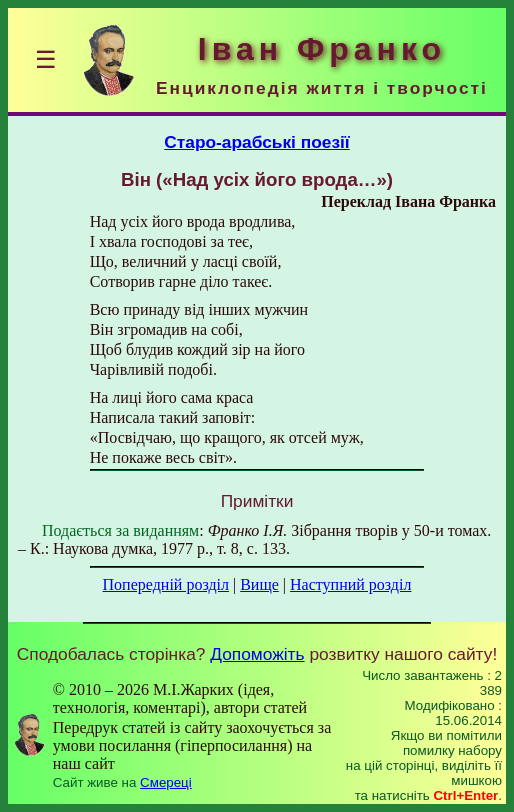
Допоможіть (257, 654)
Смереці (166, 782)
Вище (259, 584)
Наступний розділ (350, 584)
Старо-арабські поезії (257, 142)
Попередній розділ (166, 584)
